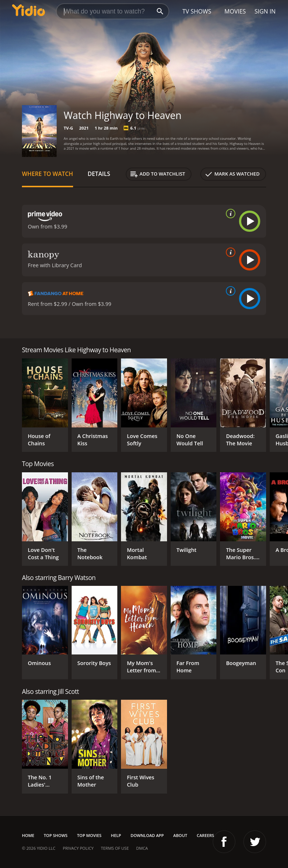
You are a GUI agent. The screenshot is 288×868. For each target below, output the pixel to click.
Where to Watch (48, 174)
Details (99, 174)
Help (116, 835)
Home (28, 835)
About (180, 835)
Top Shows (56, 835)
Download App (147, 835)
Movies (235, 11)
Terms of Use (115, 848)
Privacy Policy (78, 848)
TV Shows (197, 11)
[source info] (229, 214)
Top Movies (89, 835)
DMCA (142, 848)
